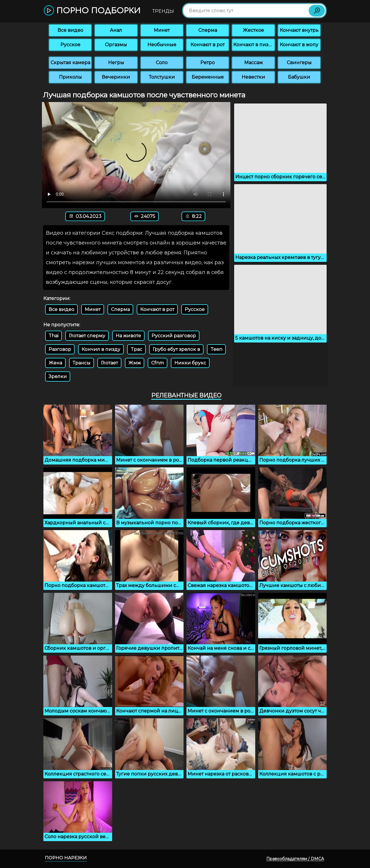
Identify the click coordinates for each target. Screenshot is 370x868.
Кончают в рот (208, 45)
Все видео (70, 30)
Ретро (208, 63)
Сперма (208, 30)
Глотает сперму (87, 336)
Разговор (60, 349)
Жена (55, 363)
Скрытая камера (70, 63)
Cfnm (158, 363)
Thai (53, 336)
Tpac (136, 349)
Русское (70, 45)
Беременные (208, 77)
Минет (162, 30)
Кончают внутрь (299, 30)
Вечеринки (116, 77)
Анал (116, 30)
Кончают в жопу (299, 45)
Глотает (109, 363)
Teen (216, 349)
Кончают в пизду (254, 45)
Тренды (163, 11)
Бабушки (299, 77)
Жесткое (253, 30)
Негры (116, 63)
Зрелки (58, 376)
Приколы (70, 77)
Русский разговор (174, 336)
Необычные (162, 45)
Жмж (135, 363)
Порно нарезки (66, 858)
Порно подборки (92, 11)
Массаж (254, 63)
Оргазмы (116, 45)
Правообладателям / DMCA (295, 859)
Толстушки (162, 77)
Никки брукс (190, 363)
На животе (128, 336)
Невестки (253, 77)
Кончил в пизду (101, 349)
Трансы (82, 363)
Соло (162, 63)
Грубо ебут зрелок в (176, 349)
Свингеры (299, 63)
